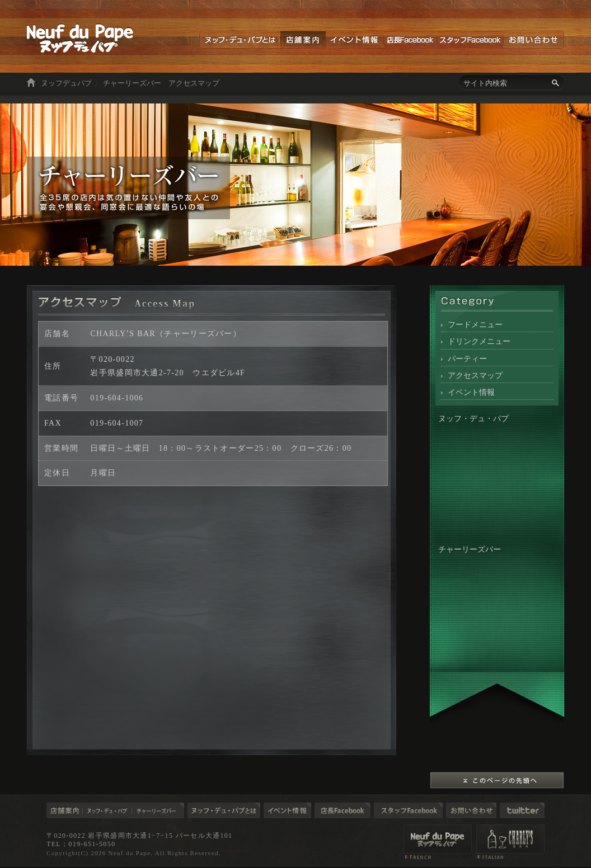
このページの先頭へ (497, 780)
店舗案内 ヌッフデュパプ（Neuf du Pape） (438, 842)
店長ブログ (343, 810)
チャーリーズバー (158, 810)
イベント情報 (355, 40)
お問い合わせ (534, 40)
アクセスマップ (475, 375)
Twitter (522, 810)
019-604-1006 (117, 398)
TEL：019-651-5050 (81, 844)
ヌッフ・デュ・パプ (107, 810)
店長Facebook (410, 40)
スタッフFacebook (470, 40)
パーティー (467, 358)
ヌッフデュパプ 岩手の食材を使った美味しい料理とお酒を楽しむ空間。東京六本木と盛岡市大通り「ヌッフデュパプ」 (80, 38)
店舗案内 (303, 40)
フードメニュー (475, 324)
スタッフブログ (408, 810)
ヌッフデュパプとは (240, 40)
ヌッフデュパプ (66, 83)
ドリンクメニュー (479, 341)
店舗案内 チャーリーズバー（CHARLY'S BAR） (510, 842)
